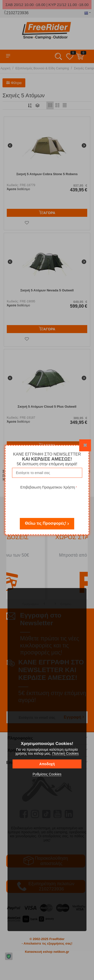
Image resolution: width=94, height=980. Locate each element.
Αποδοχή (47, 764)
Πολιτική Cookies (65, 753)
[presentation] (49, 500)
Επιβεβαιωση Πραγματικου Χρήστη (48, 487)
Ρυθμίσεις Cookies (47, 774)
